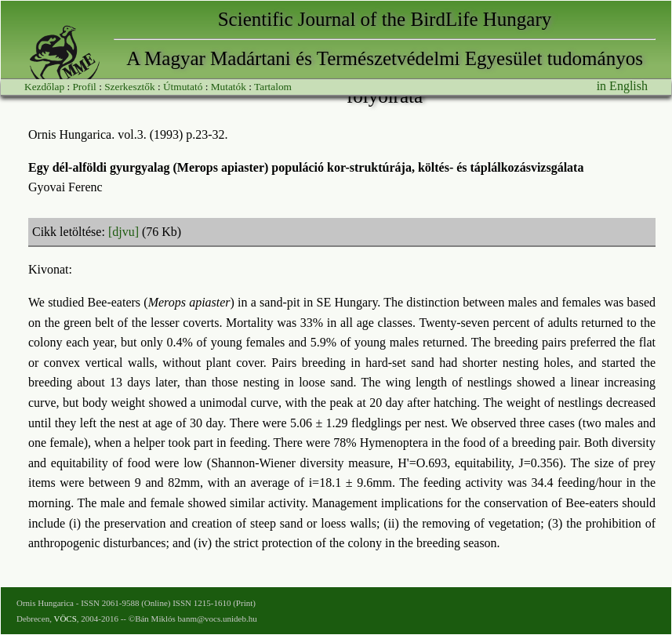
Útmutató (183, 87)
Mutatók (229, 87)
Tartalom (273, 87)
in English (622, 86)
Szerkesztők (129, 87)
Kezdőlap (44, 87)
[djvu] (124, 232)
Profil (84, 87)
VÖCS (65, 619)
